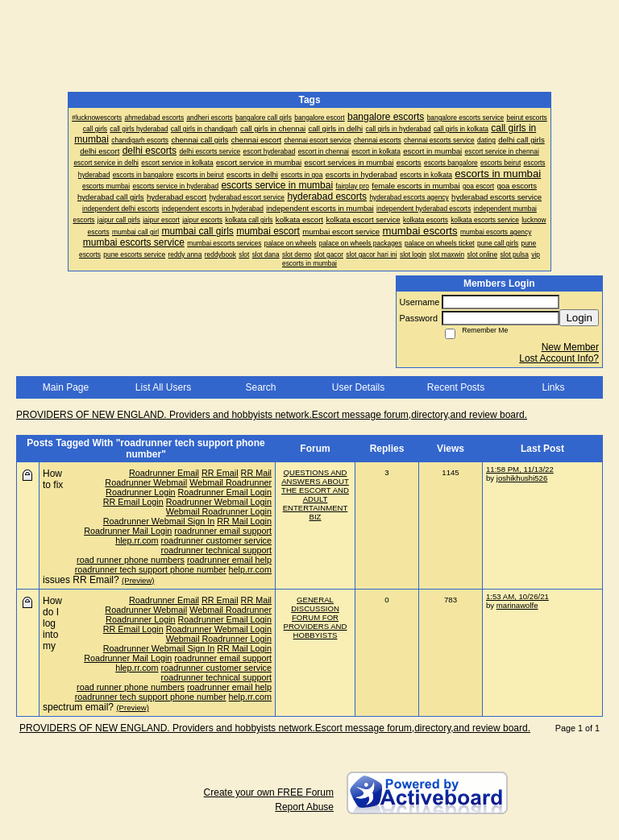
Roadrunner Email (164, 473)
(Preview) (138, 580)
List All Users (163, 387)
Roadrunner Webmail (146, 482)
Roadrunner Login (140, 492)
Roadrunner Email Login (225, 492)
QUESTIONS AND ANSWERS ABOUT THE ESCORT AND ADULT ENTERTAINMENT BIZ (315, 494)
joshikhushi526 (522, 478)
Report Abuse (304, 807)
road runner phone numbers (131, 560)
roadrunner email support (223, 531)
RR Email (220, 473)
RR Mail (256, 473)
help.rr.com (250, 569)
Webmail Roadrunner (231, 482)
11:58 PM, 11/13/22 (520, 469)
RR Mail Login (244, 521)
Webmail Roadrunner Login (219, 511)
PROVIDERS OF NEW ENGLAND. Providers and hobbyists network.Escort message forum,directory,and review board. (272, 415)
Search (260, 387)
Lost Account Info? (559, 358)
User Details (358, 387)
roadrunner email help (229, 560)
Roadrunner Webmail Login (219, 502)
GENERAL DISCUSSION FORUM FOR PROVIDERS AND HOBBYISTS (316, 617)
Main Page (66, 387)
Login (579, 318)
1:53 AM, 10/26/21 (517, 596)
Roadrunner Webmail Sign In (159, 521)
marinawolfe (517, 605)
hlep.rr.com (137, 540)
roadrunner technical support (216, 550)
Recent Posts (456, 387)
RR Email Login (133, 502)
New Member (570, 347)
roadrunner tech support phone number (151, 569)
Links (553, 387)
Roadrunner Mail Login (128, 531)
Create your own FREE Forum (269, 792)
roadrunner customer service (216, 540)
